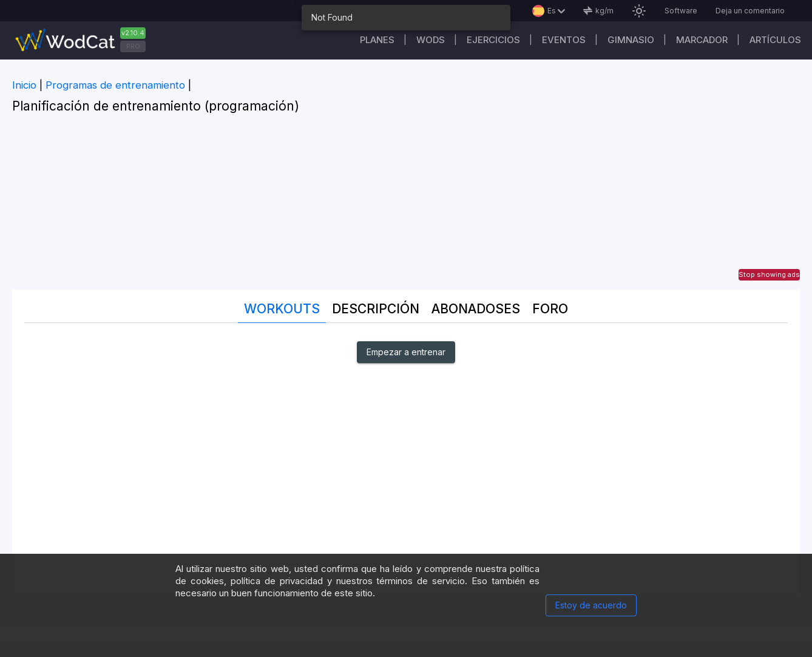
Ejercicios (493, 40)
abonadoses (476, 309)
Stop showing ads (769, 274)
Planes (377, 40)
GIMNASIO (631, 40)
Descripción (376, 309)
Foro (550, 309)
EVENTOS (564, 40)
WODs (431, 40)
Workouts (282, 309)
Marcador (702, 40)
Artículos (775, 40)
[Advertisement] (406, 205)
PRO (133, 46)
